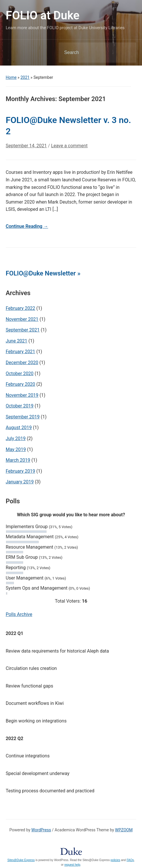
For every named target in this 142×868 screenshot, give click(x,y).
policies (115, 860)
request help (72, 865)
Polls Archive (19, 614)
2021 (25, 77)
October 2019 (20, 406)
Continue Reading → (27, 226)
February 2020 (20, 384)
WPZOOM (124, 830)
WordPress (41, 830)
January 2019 (20, 482)
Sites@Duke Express (21, 860)
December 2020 (22, 363)
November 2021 (22, 319)
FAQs (130, 860)
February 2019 (20, 471)
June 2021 (17, 341)
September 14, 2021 (26, 146)
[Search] (90, 53)
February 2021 (20, 352)
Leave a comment (69, 146)
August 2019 (19, 428)
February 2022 (20, 308)
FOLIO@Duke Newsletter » (43, 273)
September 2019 (23, 417)
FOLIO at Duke (43, 15)
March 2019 (18, 460)
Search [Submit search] (127, 53)
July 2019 (16, 438)
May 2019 (16, 449)
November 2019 (22, 395)
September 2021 (23, 330)
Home (11, 77)
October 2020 (20, 374)
